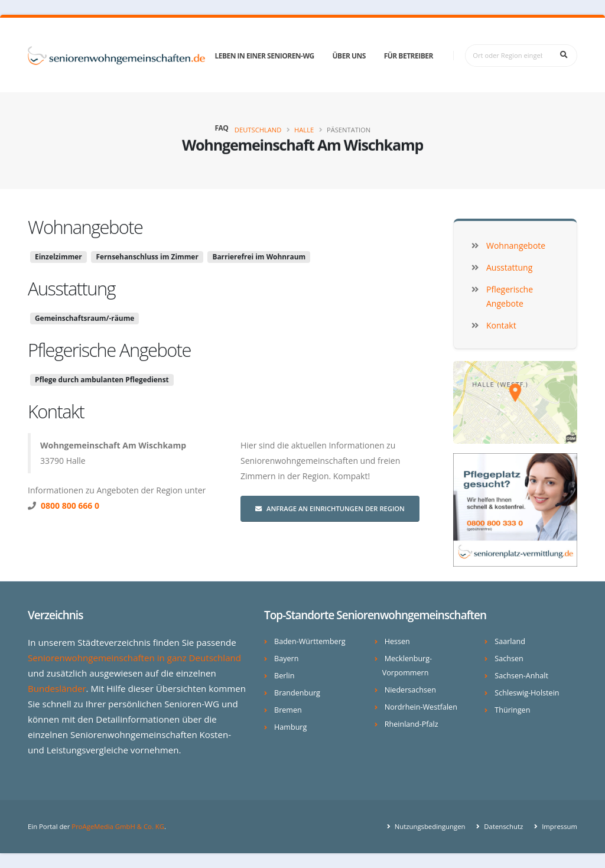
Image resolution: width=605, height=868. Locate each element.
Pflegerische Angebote (109, 350)
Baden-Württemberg (310, 641)
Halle (304, 130)
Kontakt (56, 411)
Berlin (284, 676)
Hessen (397, 641)
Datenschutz (502, 826)
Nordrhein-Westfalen (421, 707)
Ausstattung (71, 288)
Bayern (286, 659)
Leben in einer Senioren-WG (264, 56)
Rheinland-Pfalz (412, 724)
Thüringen (512, 710)
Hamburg (290, 727)
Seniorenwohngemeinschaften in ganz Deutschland (134, 658)
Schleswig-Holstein (527, 693)
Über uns (349, 56)
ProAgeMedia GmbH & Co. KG (118, 826)
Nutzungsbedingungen (429, 826)
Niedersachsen (410, 690)
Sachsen (509, 659)
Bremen (288, 710)
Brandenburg (297, 693)
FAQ (221, 128)
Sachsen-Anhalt (521, 676)
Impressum (559, 826)
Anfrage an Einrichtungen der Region (330, 508)
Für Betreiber (409, 56)
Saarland (510, 641)
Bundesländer (57, 688)
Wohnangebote (85, 227)
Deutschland (258, 130)
